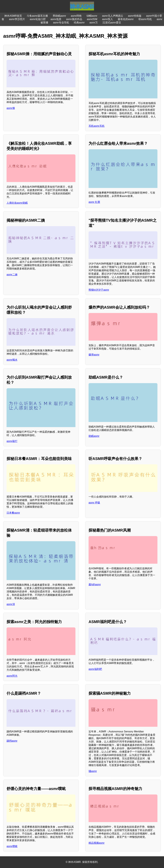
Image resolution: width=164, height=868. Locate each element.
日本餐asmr (13, 513)
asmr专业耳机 (61, 23)
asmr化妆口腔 (38, 19)
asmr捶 (11, 108)
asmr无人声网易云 (113, 16)
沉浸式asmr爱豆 (112, 23)
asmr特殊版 (135, 16)
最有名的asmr (126, 19)
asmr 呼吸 (94, 503)
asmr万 (94, 23)
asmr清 (11, 604)
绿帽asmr (92, 16)
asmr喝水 (12, 360)
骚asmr (93, 771)
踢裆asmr (12, 741)
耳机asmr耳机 (97, 126)
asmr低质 (56, 19)
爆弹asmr (94, 355)
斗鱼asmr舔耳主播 (37, 16)
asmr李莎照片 (17, 19)
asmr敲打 (12, 441)
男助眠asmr (59, 16)
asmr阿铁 (76, 16)
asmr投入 (107, 19)
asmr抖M (92, 19)
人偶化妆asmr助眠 (17, 203)
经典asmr (79, 23)
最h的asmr (95, 584)
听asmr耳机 (145, 19)
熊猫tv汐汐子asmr (99, 290)
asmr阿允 (12, 676)
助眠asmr (94, 436)
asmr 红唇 (94, 202)
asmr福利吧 (95, 669)
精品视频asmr (97, 843)
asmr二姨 (12, 275)
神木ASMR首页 (13, 16)
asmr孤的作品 (74, 19)
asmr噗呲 (12, 846)
